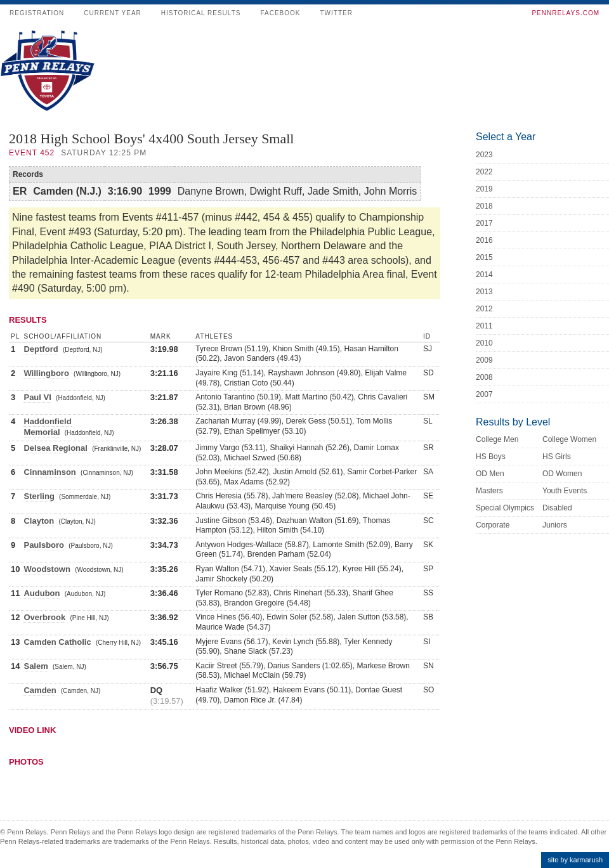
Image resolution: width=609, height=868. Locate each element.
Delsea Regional (55, 448)
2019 (484, 189)
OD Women (562, 474)
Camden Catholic (57, 642)
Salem (36, 666)
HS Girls (557, 457)
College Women (569, 439)
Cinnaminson (49, 472)
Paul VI (37, 397)
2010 (484, 343)
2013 (484, 292)
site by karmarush (575, 860)
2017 (484, 223)
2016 (484, 240)
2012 (484, 309)
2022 (484, 172)
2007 (484, 394)
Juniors (555, 525)
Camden (40, 690)
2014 (484, 275)
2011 (484, 326)
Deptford (41, 349)
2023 (484, 155)
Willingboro (46, 373)
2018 (484, 206)
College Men (497, 439)
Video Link (32, 730)
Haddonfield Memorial (47, 427)
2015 (484, 257)
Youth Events (565, 491)
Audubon (42, 593)
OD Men (490, 474)
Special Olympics (505, 508)
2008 (484, 377)
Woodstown (47, 569)
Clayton (39, 521)
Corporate (493, 525)
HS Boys (491, 457)
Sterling (39, 496)
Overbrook (44, 617)
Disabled (557, 508)
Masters (489, 491)
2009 (484, 360)
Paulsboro (44, 545)
